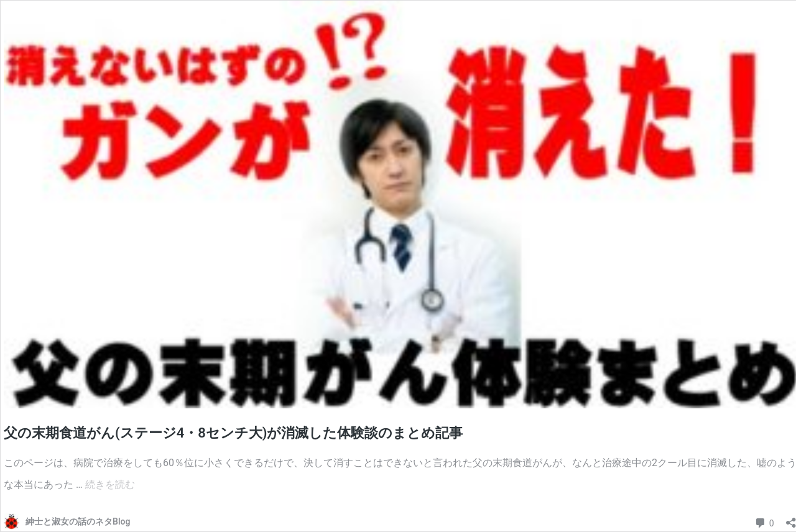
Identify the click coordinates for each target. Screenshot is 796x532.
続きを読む (110, 484)
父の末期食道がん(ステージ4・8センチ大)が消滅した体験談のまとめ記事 (234, 433)
